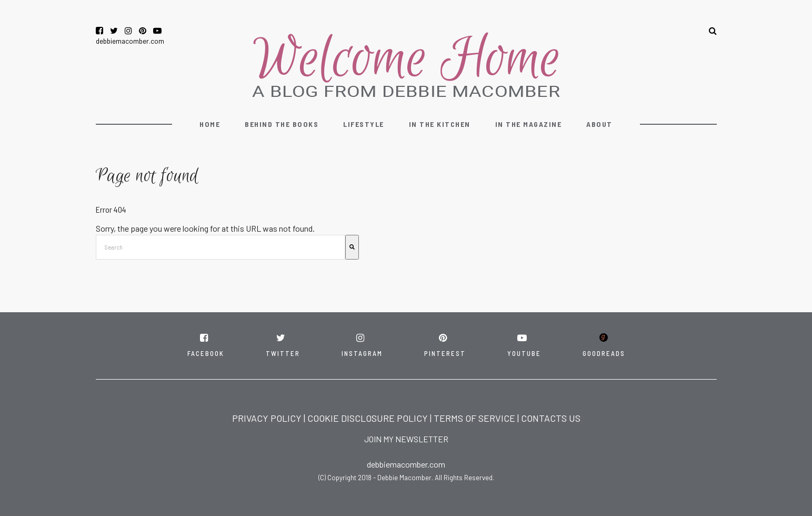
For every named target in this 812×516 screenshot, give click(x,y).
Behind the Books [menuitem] (282, 124)
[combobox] (220, 247)
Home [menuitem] (210, 124)
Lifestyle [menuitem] (364, 124)
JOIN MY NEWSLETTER (406, 439)
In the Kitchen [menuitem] (440, 124)
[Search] (352, 247)
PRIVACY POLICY (267, 418)
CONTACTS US (551, 418)
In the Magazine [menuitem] (529, 124)
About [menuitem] (599, 124)
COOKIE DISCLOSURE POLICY (368, 418)
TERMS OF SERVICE (474, 418)
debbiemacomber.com (130, 41)
